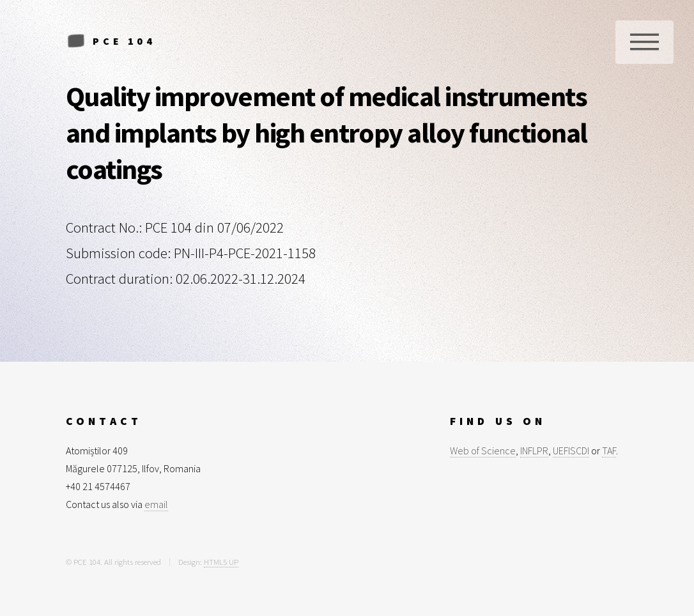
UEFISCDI (571, 450)
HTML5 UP (221, 562)
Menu (644, 42)
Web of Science (483, 450)
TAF (609, 450)
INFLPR (534, 450)
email (156, 504)
